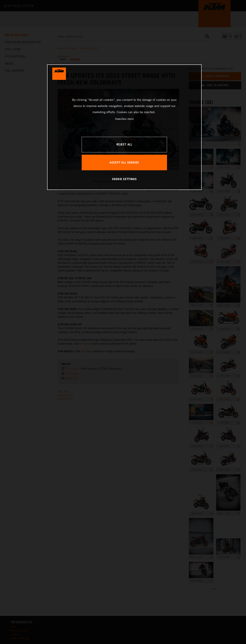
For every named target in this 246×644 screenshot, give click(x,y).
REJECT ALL (124, 144)
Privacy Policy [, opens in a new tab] (121, 119)
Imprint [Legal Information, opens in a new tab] (130, 119)
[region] (124, 127)
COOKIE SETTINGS (124, 179)
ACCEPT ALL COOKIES (124, 162)
